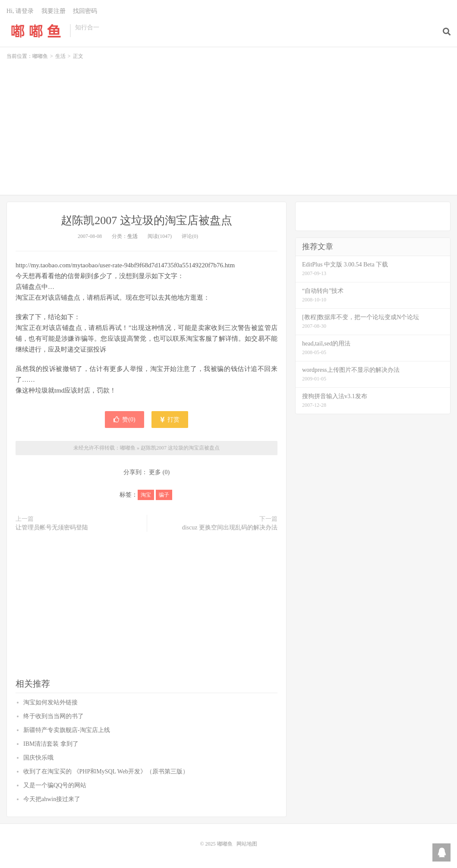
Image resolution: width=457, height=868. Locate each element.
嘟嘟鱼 (36, 31)
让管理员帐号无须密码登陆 (52, 527)
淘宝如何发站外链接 (50, 702)
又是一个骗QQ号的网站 (55, 785)
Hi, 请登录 (20, 11)
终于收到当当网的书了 (54, 716)
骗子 (164, 495)
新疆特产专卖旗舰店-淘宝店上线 (67, 730)
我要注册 (54, 11)
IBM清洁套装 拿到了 (51, 744)
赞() (124, 420)
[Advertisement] (228, 124)
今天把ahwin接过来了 (52, 799)
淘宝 (146, 495)
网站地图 (247, 844)
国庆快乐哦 (38, 758)
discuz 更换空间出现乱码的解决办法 (230, 527)
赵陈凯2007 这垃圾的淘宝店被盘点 (147, 220)
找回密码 (85, 11)
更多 (155, 472)
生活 (60, 56)
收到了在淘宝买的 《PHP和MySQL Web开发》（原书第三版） (106, 771)
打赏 (170, 420)
